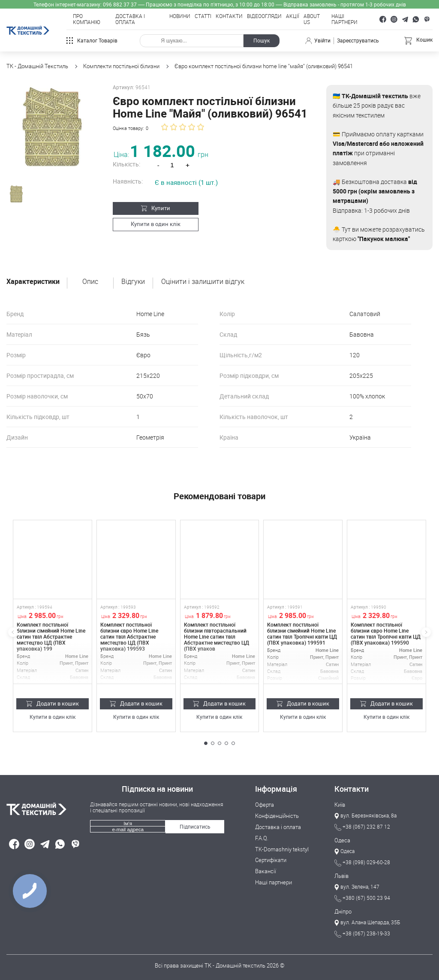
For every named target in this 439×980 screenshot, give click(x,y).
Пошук (262, 41)
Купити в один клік (151, 224)
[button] (206, 743)
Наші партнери (344, 19)
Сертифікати (271, 860)
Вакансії (266, 871)
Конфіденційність (277, 816)
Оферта (265, 805)
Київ (340, 805)
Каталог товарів (92, 41)
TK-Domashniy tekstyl (282, 850)
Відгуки (133, 282)
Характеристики (33, 282)
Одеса (342, 841)
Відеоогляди (264, 16)
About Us (312, 19)
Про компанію (87, 19)
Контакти (229, 16)
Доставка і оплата (130, 19)
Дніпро (343, 912)
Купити (151, 208)
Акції (293, 16)
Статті (203, 16)
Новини (180, 16)
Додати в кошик (53, 703)
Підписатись (195, 827)
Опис (90, 282)
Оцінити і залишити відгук (203, 282)
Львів (341, 876)
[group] (50, 128)
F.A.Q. (262, 838)
